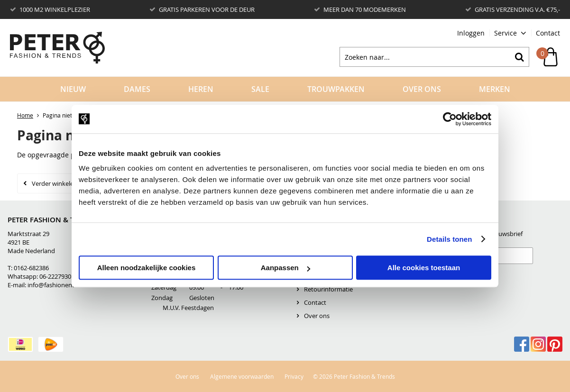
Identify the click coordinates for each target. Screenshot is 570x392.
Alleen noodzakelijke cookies (147, 268)
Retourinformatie (328, 289)
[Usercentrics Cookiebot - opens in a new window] (450, 119)
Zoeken (519, 57)
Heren (201, 89)
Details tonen (449, 239)
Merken (495, 89)
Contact (548, 33)
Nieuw (73, 89)
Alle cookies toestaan (424, 268)
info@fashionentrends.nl (62, 285)
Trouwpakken (336, 89)
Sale (260, 89)
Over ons (317, 316)
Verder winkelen (55, 183)
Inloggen (471, 33)
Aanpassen (285, 268)
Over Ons (422, 89)
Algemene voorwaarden (242, 376)
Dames (137, 89)
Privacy (294, 376)
